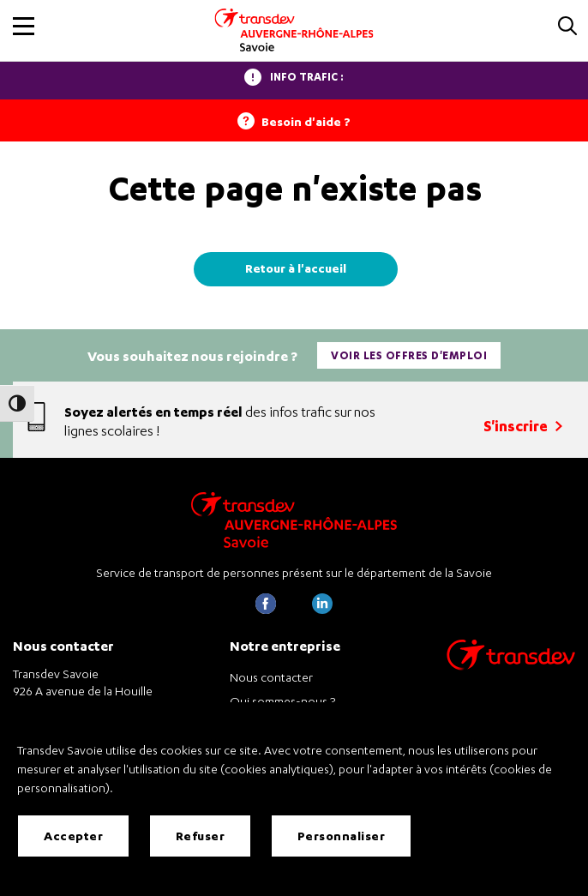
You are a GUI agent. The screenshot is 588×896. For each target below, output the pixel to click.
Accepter (73, 836)
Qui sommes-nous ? (282, 701)
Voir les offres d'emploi (409, 355)
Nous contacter (271, 677)
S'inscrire (523, 426)
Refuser (201, 836)
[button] (24, 26)
